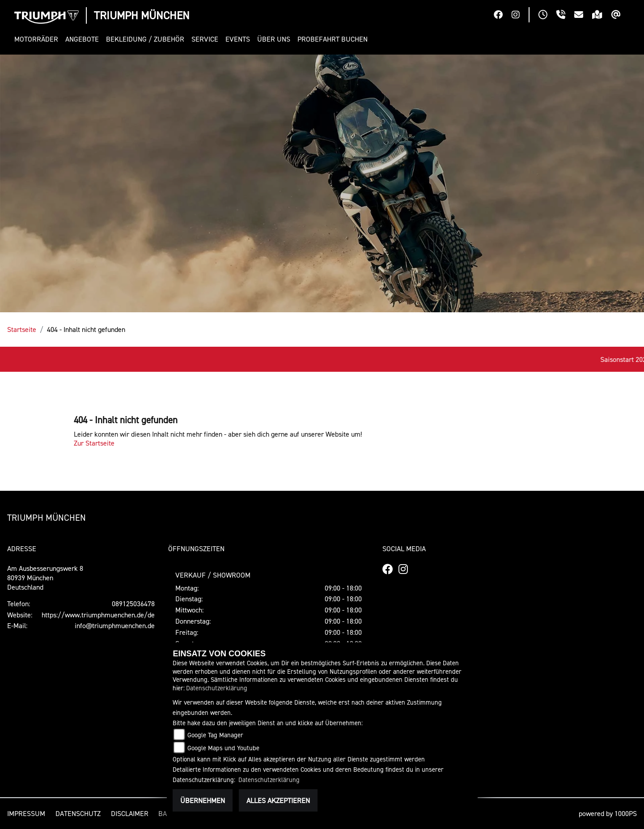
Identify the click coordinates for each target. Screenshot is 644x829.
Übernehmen (203, 800)
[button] (38, 39)
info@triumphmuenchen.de (115, 625)
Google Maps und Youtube (223, 748)
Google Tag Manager (215, 735)
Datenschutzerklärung (217, 688)
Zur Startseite (94, 443)
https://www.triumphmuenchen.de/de (98, 615)
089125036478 (133, 604)
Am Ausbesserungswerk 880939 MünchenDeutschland (45, 578)
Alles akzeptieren (278, 800)
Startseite (22, 329)
